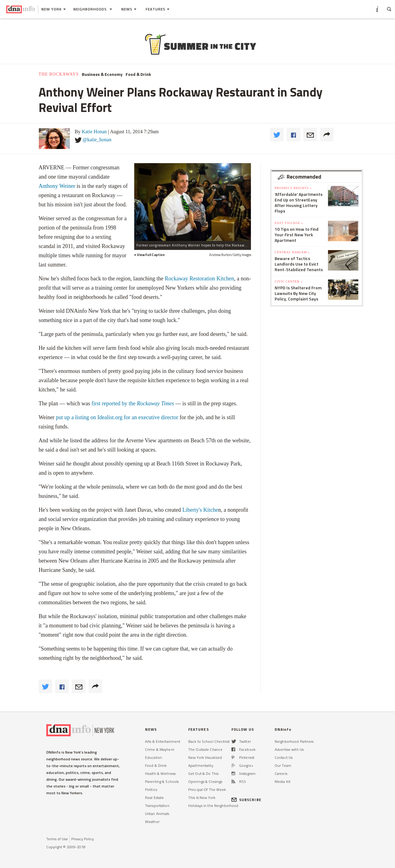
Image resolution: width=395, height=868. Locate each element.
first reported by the (133, 403)
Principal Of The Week (207, 789)
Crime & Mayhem (160, 749)
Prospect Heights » (293, 188)
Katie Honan (94, 132)
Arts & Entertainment (163, 741)
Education (154, 757)
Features (158, 9)
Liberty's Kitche (200, 510)
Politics (151, 789)
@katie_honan (97, 140)
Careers (281, 773)
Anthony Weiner (57, 186)
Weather (152, 822)
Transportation (157, 806)
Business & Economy (102, 74)
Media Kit (283, 781)
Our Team (283, 765)
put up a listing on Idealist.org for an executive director (117, 417)
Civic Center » (289, 281)
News (129, 9)
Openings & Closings (205, 781)
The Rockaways (59, 74)
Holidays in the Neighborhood (213, 806)
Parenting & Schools (162, 781)
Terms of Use (57, 839)
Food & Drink (138, 74)
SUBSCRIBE (246, 800)
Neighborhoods (93, 9)
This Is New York (202, 798)
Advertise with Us (289, 749)
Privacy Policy (83, 839)
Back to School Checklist (209, 741)
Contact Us (284, 757)
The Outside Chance (205, 749)
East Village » (289, 223)
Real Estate (154, 798)
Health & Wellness (160, 773)
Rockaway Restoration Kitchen (200, 279)
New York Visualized (205, 757)
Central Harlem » (292, 252)
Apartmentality (201, 765)
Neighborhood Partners (294, 741)
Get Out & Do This (203, 773)
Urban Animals (157, 814)
